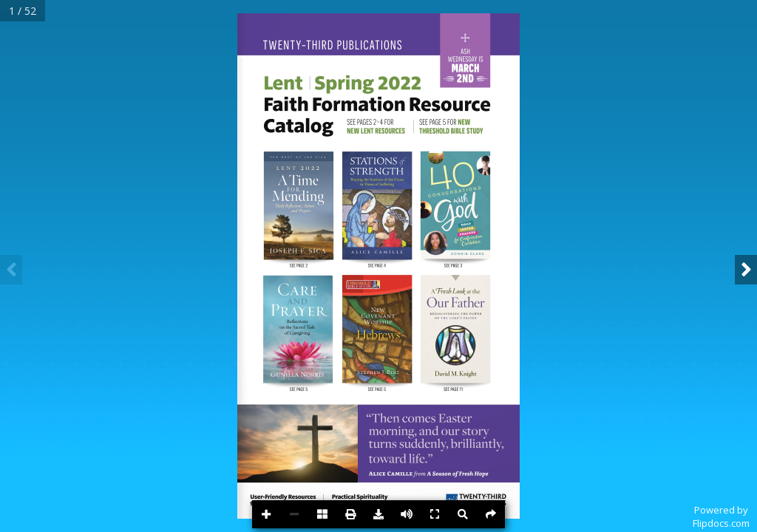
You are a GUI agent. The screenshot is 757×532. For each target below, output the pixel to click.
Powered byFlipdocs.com (721, 516)
